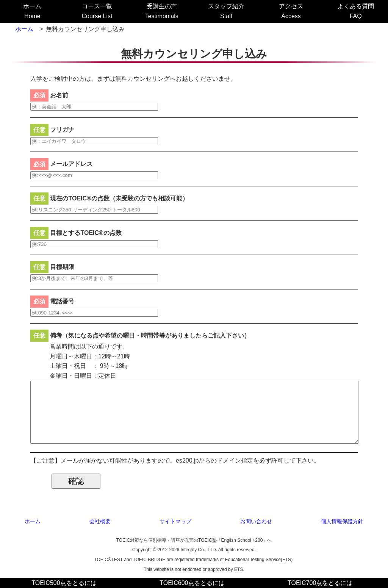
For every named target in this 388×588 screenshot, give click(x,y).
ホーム (32, 11)
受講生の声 (162, 11)
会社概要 (100, 521)
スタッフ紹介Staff (226, 11)
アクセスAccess (291, 11)
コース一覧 (97, 11)
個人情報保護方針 (342, 521)
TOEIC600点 (192, 583)
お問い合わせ (256, 521)
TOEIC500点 (64, 583)
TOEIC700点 (320, 583)
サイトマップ (175, 521)
